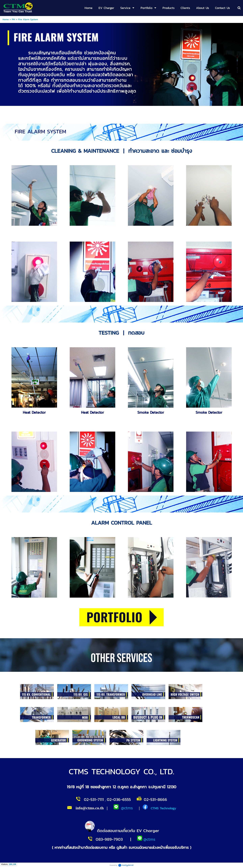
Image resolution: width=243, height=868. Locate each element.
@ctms (127, 808)
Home (6, 19)
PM (13, 19)
